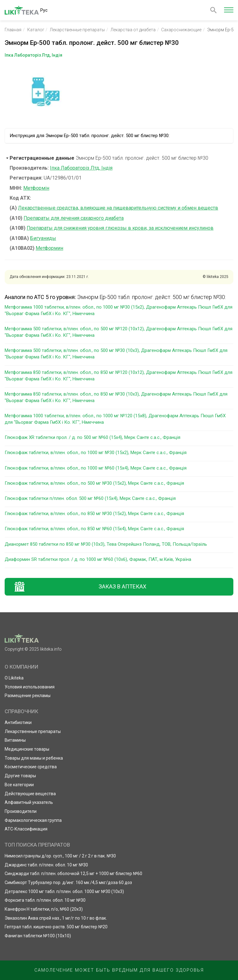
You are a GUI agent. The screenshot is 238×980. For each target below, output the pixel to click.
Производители (21, 811)
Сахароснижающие (181, 30)
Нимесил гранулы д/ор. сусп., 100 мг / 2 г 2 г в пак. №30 (60, 856)
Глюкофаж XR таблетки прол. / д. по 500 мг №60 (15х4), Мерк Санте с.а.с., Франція (93, 437)
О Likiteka (14, 678)
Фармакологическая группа (33, 820)
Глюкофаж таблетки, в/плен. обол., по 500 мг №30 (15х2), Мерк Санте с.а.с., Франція (94, 483)
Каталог (36, 30)
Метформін (36, 188)
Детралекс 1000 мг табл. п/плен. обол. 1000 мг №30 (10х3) (64, 891)
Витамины (15, 740)
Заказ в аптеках (122, 586)
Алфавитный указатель (29, 802)
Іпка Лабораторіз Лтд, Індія (81, 168)
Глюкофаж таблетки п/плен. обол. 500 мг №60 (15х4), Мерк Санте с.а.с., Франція (90, 498)
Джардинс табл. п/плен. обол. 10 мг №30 (46, 865)
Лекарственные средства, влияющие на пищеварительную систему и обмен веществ (118, 208)
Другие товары (20, 776)
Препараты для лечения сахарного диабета (74, 218)
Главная (13, 30)
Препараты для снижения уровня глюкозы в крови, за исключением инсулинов (120, 228)
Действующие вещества (30, 794)
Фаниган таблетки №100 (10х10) (38, 936)
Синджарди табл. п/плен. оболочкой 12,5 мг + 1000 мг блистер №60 (73, 874)
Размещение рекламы (28, 696)
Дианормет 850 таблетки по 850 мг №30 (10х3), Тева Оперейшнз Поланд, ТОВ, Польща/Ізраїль (106, 544)
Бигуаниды (43, 238)
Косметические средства (31, 767)
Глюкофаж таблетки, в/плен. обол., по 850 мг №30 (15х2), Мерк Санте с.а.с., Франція (94, 514)
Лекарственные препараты (77, 30)
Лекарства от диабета (133, 30)
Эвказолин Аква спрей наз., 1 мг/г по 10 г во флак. (56, 918)
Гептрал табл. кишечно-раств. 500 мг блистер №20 (56, 927)
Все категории (19, 785)
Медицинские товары (27, 749)
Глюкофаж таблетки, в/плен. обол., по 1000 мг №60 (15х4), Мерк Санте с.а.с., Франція (96, 468)
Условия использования (30, 687)
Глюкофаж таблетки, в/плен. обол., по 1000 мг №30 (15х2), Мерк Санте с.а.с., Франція (96, 453)
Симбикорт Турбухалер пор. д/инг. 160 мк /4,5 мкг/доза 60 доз (68, 882)
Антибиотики (18, 722)
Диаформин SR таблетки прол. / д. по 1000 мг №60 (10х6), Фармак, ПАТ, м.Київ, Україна (98, 559)
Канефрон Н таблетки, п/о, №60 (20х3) (44, 909)
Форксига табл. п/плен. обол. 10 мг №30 (45, 900)
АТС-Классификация (26, 829)
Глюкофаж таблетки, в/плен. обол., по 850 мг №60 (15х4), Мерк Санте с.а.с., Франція (94, 529)
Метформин (49, 248)
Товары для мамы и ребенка (34, 758)
